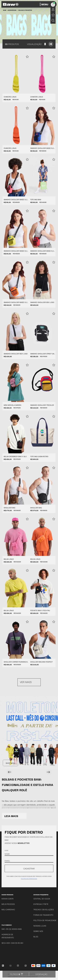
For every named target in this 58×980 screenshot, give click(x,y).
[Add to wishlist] (27, 57)
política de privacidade (29, 878)
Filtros (15, 974)
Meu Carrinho (8, 909)
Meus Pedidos (8, 904)
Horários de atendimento (8, 936)
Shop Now (10, 763)
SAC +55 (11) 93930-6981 (12, 929)
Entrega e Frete (41, 904)
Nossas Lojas (40, 926)
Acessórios (12, 10)
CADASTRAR (29, 868)
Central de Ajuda (42, 899)
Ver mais (26, 682)
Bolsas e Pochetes (25, 10)
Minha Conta (8, 899)
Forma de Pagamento (43, 915)
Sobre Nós (38, 931)
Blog (36, 936)
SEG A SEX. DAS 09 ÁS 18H (12, 943)
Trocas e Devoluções (44, 909)
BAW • (5, 10)
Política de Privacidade (45, 920)
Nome (6, 850)
